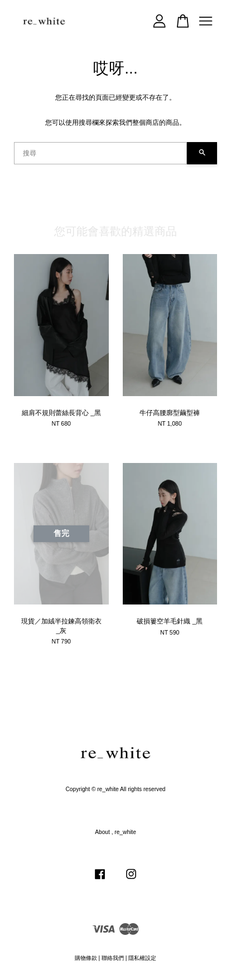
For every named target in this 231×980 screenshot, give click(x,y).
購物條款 (86, 958)
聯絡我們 (113, 958)
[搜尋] (100, 153)
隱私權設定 (142, 958)
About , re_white (116, 832)
